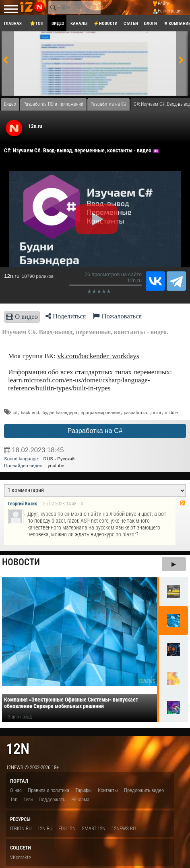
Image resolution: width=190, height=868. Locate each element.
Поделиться (66, 316)
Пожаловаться (117, 316)
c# (15, 412)
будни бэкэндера (60, 412)
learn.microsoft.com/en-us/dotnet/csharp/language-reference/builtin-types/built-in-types (79, 384)
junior (156, 412)
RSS (183, 503)
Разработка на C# (95, 431)
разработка (135, 412)
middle (171, 412)
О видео (22, 317)
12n (18, 749)
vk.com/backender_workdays (98, 356)
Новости (21, 562)
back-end (30, 412)
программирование (101, 412)
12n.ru (35, 126)
